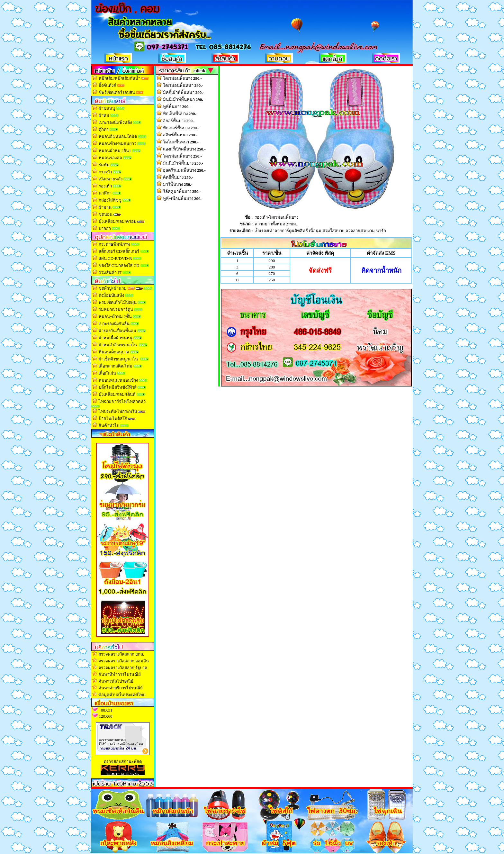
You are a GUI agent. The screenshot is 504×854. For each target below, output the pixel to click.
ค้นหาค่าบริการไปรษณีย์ (121, 688)
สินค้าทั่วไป (109, 426)
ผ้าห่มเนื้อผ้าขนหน (116, 338)
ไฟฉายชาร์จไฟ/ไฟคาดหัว (122, 401)
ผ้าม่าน (105, 207)
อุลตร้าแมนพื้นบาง (184, 170)
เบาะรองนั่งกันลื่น (115, 324)
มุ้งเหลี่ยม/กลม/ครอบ (117, 221)
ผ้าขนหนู (107, 108)
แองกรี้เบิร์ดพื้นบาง (184, 149)
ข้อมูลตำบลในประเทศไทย (122, 695)
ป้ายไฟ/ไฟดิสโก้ (113, 418)
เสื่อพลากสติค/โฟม (116, 366)
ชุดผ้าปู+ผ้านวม (113, 288)
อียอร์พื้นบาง (179, 121)
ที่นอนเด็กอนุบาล (114, 352)
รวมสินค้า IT (110, 273)
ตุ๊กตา (104, 129)
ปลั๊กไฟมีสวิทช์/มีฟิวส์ (118, 387)
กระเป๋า (105, 172)
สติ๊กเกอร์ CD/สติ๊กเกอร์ (119, 251)
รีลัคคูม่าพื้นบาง (182, 191)
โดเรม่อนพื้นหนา (183, 85)
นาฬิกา (105, 193)
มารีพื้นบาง (178, 184)
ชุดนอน (106, 214)
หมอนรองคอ (110, 158)
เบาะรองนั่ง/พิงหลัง (115, 122)
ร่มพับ (104, 165)
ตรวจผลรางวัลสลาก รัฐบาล (123, 668)
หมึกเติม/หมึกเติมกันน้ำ (120, 78)
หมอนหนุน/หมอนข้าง (118, 380)
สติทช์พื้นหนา (180, 135)
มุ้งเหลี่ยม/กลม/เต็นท (117, 394)
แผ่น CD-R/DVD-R (115, 258)
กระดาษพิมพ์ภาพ (114, 244)
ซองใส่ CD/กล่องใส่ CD (119, 265)
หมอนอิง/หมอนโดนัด (118, 136)
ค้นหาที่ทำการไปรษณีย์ (120, 674)
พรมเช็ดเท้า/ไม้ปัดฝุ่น (118, 302)
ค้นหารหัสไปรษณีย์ (116, 681)
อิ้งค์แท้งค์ (108, 85)
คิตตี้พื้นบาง (178, 177)
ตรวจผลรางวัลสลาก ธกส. (121, 654)
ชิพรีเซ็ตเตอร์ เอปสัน (117, 92)
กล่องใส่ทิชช (110, 200)
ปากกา (105, 228)
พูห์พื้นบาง (177, 107)
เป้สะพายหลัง (111, 179)
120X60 (106, 716)
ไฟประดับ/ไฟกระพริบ (118, 411)
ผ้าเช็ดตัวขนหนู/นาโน (118, 359)
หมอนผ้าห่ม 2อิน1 (115, 151)
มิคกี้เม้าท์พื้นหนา (184, 92)
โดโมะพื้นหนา (181, 142)
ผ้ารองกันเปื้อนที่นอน (117, 331)
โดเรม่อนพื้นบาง (182, 78)
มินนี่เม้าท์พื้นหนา (184, 100)
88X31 (107, 710)
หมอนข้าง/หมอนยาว (118, 144)
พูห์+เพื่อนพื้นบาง (183, 199)
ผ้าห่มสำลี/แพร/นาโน (118, 345)
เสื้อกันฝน (107, 373)
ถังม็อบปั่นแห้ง (111, 295)
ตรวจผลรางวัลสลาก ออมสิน (124, 661)
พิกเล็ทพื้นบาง (180, 114)
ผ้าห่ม (104, 115)
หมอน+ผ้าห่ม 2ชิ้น (115, 317)
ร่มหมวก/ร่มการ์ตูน (116, 309)
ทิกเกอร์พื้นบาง (181, 128)
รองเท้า (105, 186)
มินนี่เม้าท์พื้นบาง (183, 163)
